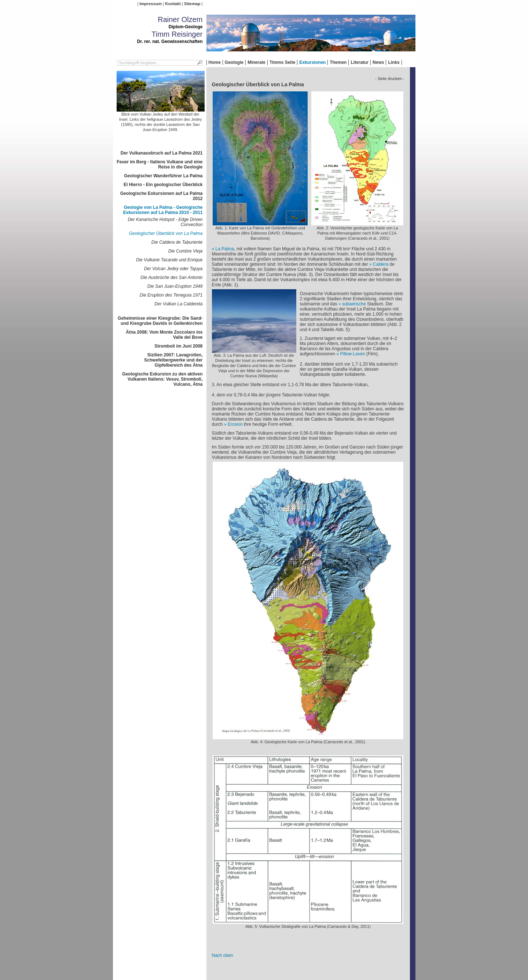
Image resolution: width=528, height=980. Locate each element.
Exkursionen (312, 62)
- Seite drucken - (390, 79)
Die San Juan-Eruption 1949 (175, 286)
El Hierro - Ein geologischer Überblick (163, 185)
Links (394, 62)
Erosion (235, 424)
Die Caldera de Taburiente (177, 242)
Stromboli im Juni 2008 (178, 346)
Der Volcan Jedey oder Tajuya (173, 269)
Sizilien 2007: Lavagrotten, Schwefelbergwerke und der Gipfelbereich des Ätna (173, 360)
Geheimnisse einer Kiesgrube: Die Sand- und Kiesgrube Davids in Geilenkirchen (160, 321)
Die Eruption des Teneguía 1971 (171, 295)
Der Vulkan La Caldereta (178, 304)
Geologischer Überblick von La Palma (166, 233)
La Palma (225, 249)
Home (215, 62)
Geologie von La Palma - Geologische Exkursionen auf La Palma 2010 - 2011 (163, 210)
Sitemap (192, 4)
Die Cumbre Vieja (186, 251)
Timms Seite (282, 62)
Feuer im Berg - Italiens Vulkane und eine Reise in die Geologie (159, 164)
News (378, 62)
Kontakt (173, 4)
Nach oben (223, 955)
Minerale (256, 62)
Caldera (381, 264)
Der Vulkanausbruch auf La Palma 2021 (162, 153)
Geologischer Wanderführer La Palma (163, 176)
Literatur (360, 62)
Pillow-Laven (353, 354)
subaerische (354, 304)
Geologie (234, 62)
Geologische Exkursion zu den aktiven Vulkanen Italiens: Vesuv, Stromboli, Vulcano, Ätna (162, 379)
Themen (338, 62)
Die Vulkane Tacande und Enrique (169, 260)
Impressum (151, 4)
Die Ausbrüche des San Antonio (171, 277)
